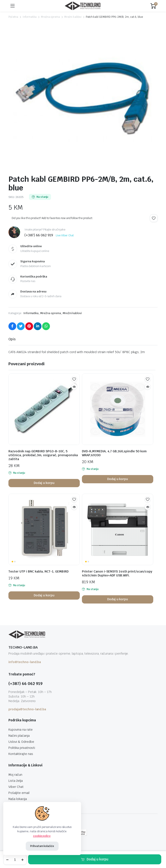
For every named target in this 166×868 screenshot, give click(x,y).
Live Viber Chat (65, 235)
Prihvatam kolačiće (42, 846)
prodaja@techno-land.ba (27, 709)
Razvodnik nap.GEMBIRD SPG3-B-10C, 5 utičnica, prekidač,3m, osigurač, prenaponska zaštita (43, 455)
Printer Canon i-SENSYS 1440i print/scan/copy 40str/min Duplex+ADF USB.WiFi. (117, 573)
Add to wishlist (154, 218)
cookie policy (42, 836)
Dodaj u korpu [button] (44, 483)
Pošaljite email (19, 793)
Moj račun (15, 775)
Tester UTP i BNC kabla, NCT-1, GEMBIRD (38, 571)
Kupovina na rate (21, 730)
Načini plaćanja (19, 736)
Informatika (30, 17)
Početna (13, 17)
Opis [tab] (12, 339)
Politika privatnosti (22, 748)
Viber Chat (16, 787)
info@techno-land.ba (25, 662)
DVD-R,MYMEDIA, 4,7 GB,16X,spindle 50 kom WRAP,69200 (114, 453)
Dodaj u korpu (97, 859)
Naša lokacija (18, 799)
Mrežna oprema (50, 17)
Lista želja (16, 781)
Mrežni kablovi (73, 17)
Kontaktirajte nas (21, 754)
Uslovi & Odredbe (21, 742)
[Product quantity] (15, 860)
